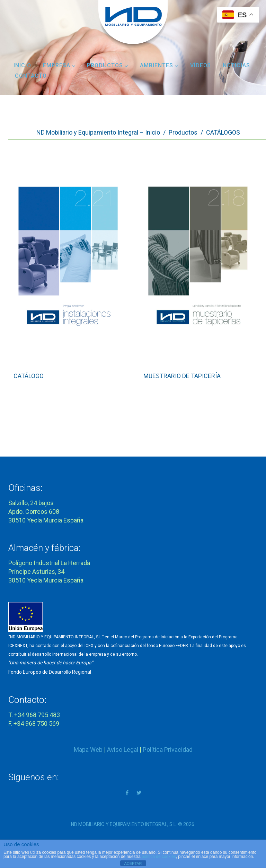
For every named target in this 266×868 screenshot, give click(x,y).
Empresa (59, 65)
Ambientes (159, 65)
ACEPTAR (133, 863)
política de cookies (159, 857)
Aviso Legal (123, 750)
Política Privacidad (168, 750)
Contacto (31, 76)
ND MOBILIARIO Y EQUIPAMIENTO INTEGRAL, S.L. (124, 824)
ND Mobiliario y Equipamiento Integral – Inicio (98, 132)
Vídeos (201, 65)
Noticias (236, 65)
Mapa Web (88, 750)
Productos (108, 65)
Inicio (22, 65)
